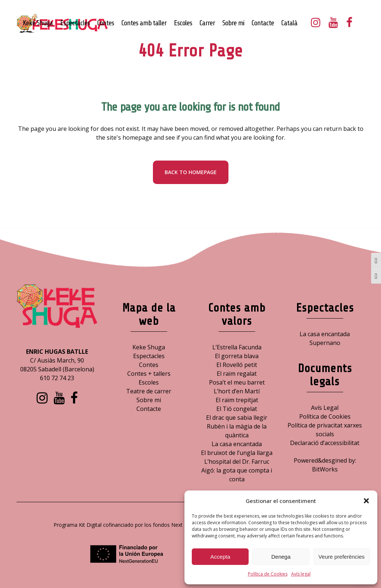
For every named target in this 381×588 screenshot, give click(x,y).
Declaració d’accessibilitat (325, 443)
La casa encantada (237, 444)
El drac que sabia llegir (237, 418)
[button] (366, 501)
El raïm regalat (237, 374)
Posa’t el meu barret (237, 382)
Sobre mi (149, 400)
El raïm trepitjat (237, 400)
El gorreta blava (237, 356)
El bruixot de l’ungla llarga (237, 453)
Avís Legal (325, 408)
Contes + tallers (149, 374)
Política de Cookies (268, 574)
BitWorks (325, 469)
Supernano (325, 343)
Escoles (149, 382)
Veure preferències (341, 557)
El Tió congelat (237, 409)
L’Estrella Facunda (237, 347)
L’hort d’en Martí (237, 391)
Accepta (220, 557)
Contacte (149, 409)
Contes (149, 365)
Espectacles (149, 356)
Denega (281, 557)
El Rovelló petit (237, 365)
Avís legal (301, 574)
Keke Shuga (149, 347)
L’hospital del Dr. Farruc (237, 462)
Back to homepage (191, 172)
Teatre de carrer (149, 391)
